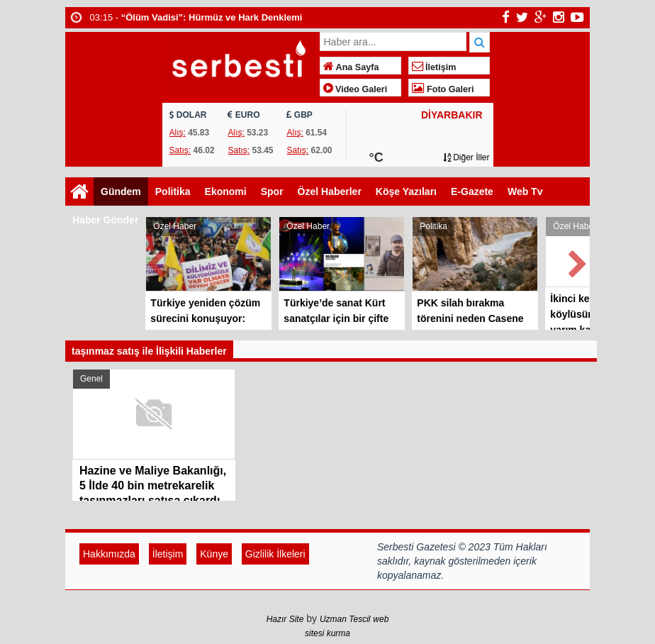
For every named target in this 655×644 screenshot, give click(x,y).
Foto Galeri (443, 89)
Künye (214, 554)
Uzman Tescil (345, 619)
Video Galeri (356, 89)
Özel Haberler (330, 191)
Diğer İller (466, 157)
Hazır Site (285, 619)
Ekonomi (226, 191)
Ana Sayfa (351, 67)
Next (578, 261)
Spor (272, 191)
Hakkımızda (109, 554)
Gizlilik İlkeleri (275, 554)
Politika (173, 191)
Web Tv (525, 191)
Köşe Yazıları (406, 191)
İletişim (434, 67)
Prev (157, 261)
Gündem (121, 191)
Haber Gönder (105, 220)
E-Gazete (472, 191)
